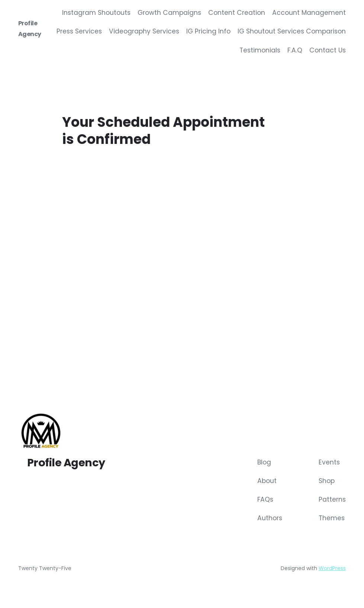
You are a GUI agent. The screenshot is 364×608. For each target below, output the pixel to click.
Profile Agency (66, 464)
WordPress (332, 569)
